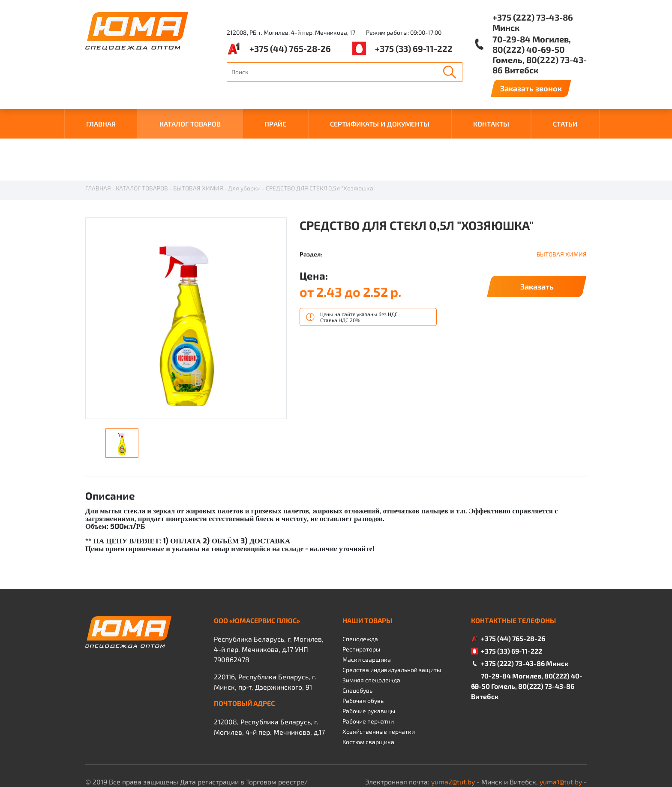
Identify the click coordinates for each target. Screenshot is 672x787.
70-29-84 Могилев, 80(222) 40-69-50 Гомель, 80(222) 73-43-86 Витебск (540, 54)
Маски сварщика (367, 617)
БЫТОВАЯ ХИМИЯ (198, 146)
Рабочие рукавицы (369, 668)
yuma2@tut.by (453, 739)
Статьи (565, 124)
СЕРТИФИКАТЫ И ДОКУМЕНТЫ (380, 124)
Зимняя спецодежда (371, 638)
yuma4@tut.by (412, 749)
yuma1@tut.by (561, 739)
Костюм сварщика (368, 699)
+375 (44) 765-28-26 (290, 48)
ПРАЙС (275, 124)
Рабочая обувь (363, 658)
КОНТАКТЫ (491, 124)
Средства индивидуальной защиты (392, 627)
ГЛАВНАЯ (101, 124)
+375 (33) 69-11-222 (414, 48)
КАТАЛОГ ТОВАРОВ (190, 124)
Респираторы (361, 607)
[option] (186, 276)
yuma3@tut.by (488, 749)
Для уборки (244, 146)
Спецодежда (360, 596)
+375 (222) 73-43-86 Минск (533, 22)
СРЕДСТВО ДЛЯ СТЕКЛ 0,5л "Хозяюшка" (321, 146)
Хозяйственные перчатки (379, 689)
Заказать (537, 244)
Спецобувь (357, 648)
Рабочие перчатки (368, 679)
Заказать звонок (531, 88)
